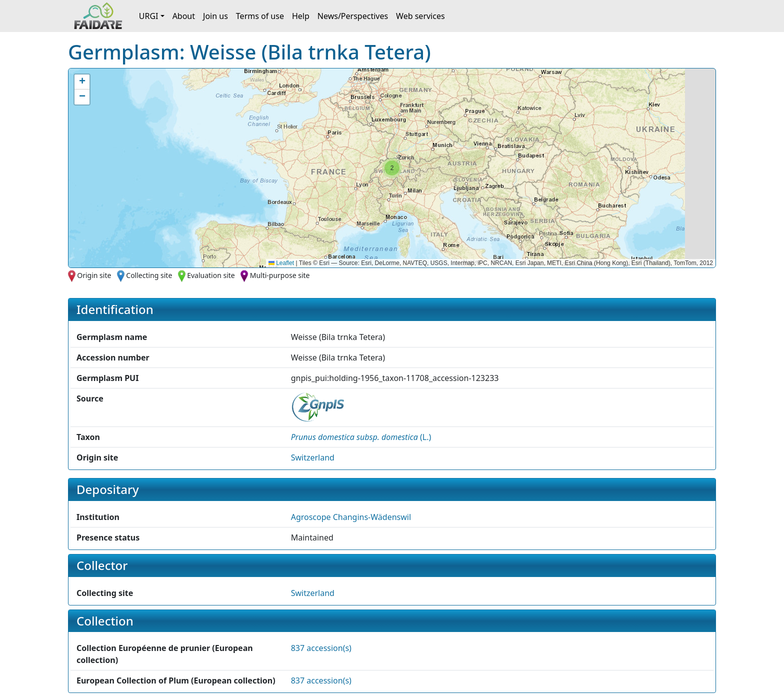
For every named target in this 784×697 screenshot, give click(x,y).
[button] (392, 168)
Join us (215, 16)
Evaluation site (211, 275)
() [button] (361, 437)
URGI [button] (149, 16)
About (184, 16)
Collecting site (149, 275)
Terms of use (260, 16)
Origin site (94, 275)
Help (301, 16)
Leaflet (281, 263)
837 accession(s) (321, 648)
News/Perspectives (353, 16)
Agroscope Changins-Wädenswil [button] (351, 517)
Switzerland (313, 457)
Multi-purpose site (280, 275)
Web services (420, 16)
